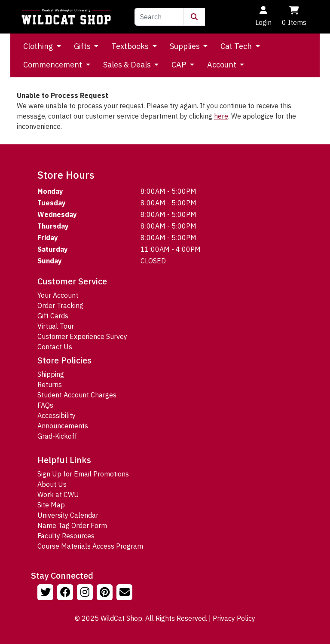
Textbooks (131, 46)
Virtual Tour (56, 326)
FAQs (45, 405)
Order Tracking (60, 305)
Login (263, 16)
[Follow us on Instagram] (86, 593)
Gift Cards (53, 316)
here (221, 116)
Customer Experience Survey (82, 336)
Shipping (51, 374)
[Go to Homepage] (66, 17)
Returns (50, 385)
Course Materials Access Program (90, 546)
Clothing (39, 46)
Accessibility (57, 415)
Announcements (63, 426)
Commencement (53, 65)
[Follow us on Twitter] (46, 593)
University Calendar (68, 515)
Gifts (83, 46)
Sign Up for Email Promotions (83, 474)
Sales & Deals (128, 65)
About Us (52, 484)
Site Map (51, 505)
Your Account (58, 295)
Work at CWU (58, 494)
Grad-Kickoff (57, 436)
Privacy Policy (234, 618)
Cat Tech (237, 46)
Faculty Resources (66, 536)
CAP (180, 65)
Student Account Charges (77, 395)
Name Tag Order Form (72, 525)
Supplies (186, 46)
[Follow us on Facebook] (66, 593)
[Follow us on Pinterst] (106, 593)
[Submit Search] (194, 17)
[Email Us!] (125, 593)
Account (223, 65)
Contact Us (55, 347)
